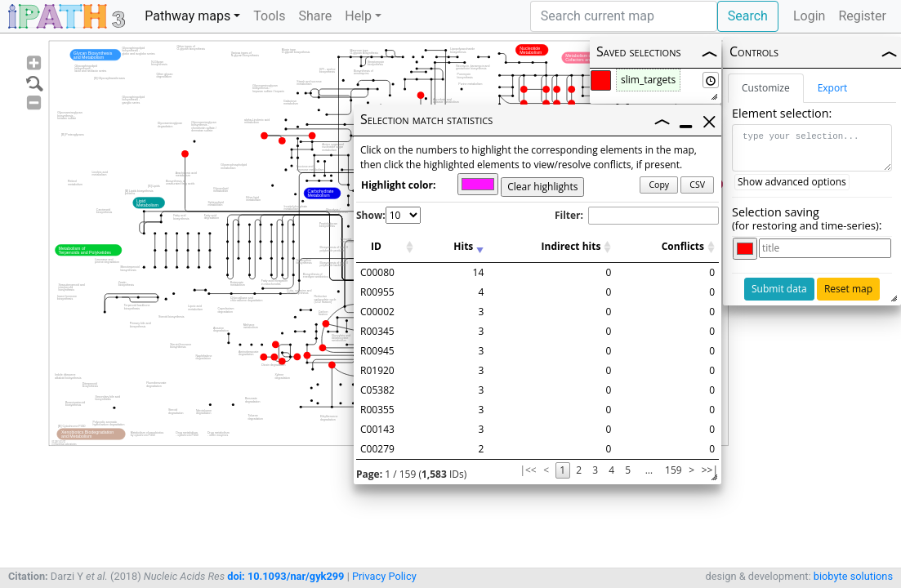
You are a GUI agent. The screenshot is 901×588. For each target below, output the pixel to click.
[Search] (624, 16)
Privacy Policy (384, 576)
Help (358, 16)
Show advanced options (792, 182)
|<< (528, 470)
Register (862, 16)
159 (674, 470)
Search (748, 16)
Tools (269, 16)
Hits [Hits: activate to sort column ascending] (463, 246)
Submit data (779, 289)
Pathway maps (187, 16)
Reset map (848, 289)
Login (809, 16)
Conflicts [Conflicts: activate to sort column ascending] (683, 246)
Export (833, 88)
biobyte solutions (853, 576)
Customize (766, 88)
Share (315, 16)
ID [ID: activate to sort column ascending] (376, 246)
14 (479, 272)
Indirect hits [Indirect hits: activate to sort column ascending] (571, 246)
